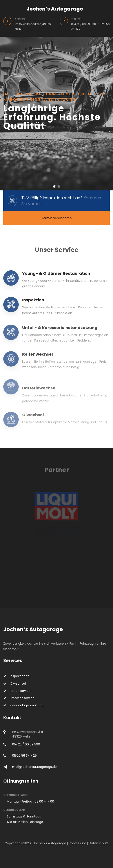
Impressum (77, 843)
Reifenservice (17, 691)
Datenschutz (99, 843)
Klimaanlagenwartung (23, 705)
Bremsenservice (19, 698)
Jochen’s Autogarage (55, 9)
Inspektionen (16, 676)
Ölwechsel (15, 684)
